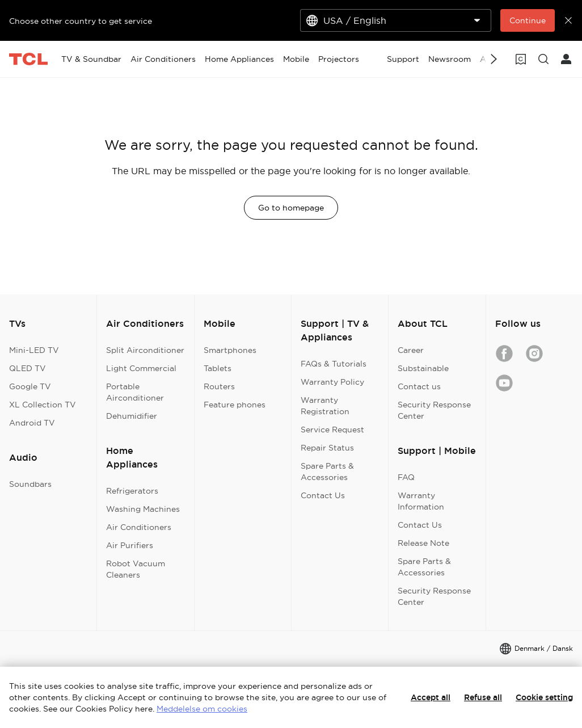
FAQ (406, 477)
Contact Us (323, 495)
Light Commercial (141, 368)
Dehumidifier (132, 416)
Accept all (431, 697)
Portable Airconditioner (135, 392)
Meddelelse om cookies (202, 709)
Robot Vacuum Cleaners (136, 569)
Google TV (30, 386)
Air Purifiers (130, 545)
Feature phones (235, 405)
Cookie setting (544, 697)
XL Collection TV (43, 405)
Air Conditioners (139, 527)
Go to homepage (291, 208)
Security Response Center (434, 410)
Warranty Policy (332, 382)
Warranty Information (421, 501)
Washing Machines (143, 509)
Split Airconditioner (145, 350)
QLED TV (28, 368)
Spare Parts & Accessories (327, 472)
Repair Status (327, 448)
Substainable (423, 368)
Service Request (332, 430)
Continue (528, 20)
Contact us (419, 386)
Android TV (32, 423)
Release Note (423, 543)
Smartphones (230, 350)
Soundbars (30, 484)
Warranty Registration (325, 406)
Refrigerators (132, 491)
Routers (219, 386)
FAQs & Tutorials (334, 364)
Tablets (218, 368)
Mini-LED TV (34, 350)
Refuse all (483, 697)
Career (411, 350)
